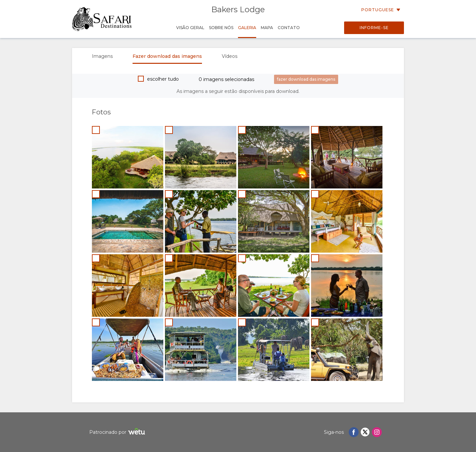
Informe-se (374, 28)
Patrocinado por (118, 432)
